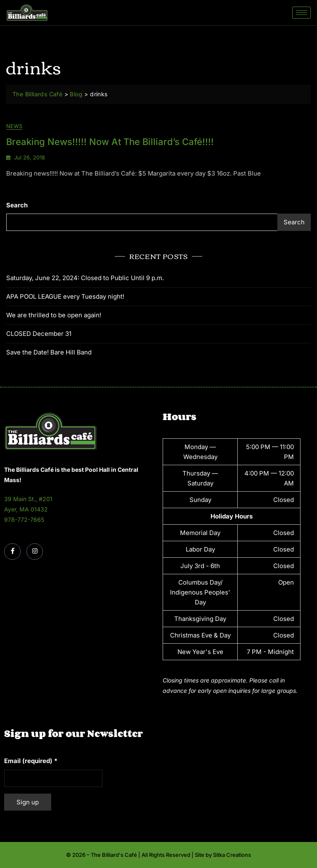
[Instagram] (35, 552)
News (14, 126)
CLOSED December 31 (39, 334)
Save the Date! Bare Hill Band (49, 352)
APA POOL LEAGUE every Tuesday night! (65, 296)
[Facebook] (12, 552)
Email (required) (31, 761)
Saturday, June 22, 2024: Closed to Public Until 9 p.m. (85, 278)
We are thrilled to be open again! (54, 315)
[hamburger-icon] (302, 13)
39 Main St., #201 (28, 499)
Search (17, 205)
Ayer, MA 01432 (26, 509)
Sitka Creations (232, 855)
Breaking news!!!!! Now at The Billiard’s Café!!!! (110, 142)
